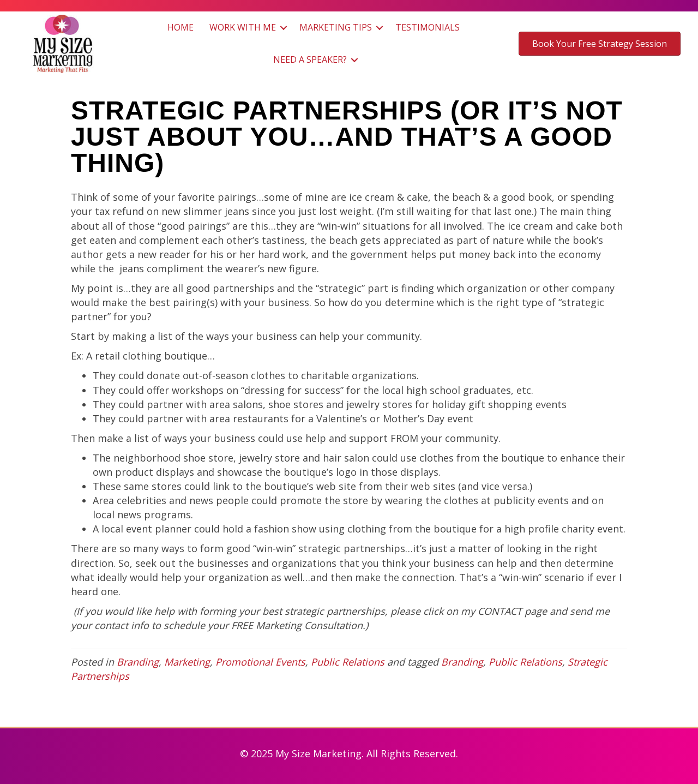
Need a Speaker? (310, 59)
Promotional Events (260, 662)
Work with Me (243, 27)
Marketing (187, 662)
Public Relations (348, 662)
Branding (138, 662)
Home (180, 27)
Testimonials (428, 27)
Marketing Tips (336, 27)
